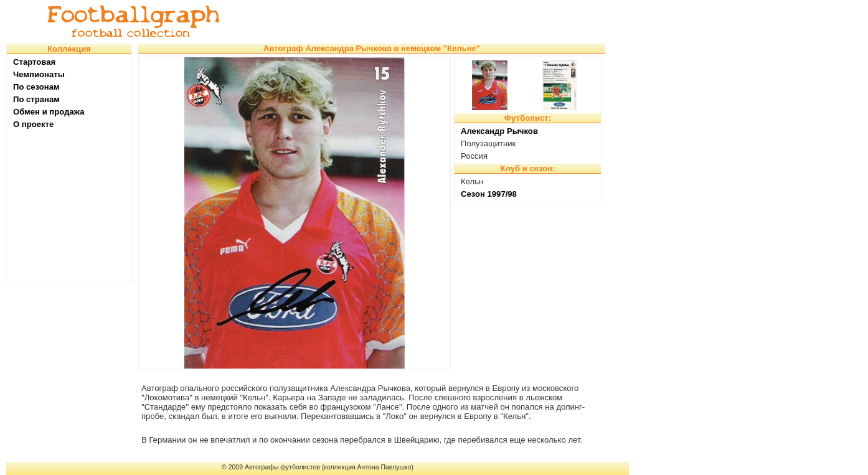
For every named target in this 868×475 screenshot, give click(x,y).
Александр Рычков (499, 131)
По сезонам (36, 87)
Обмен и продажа (49, 112)
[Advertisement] (432, 22)
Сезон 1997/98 (489, 194)
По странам (36, 99)
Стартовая (34, 62)
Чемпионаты (39, 74)
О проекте (33, 124)
